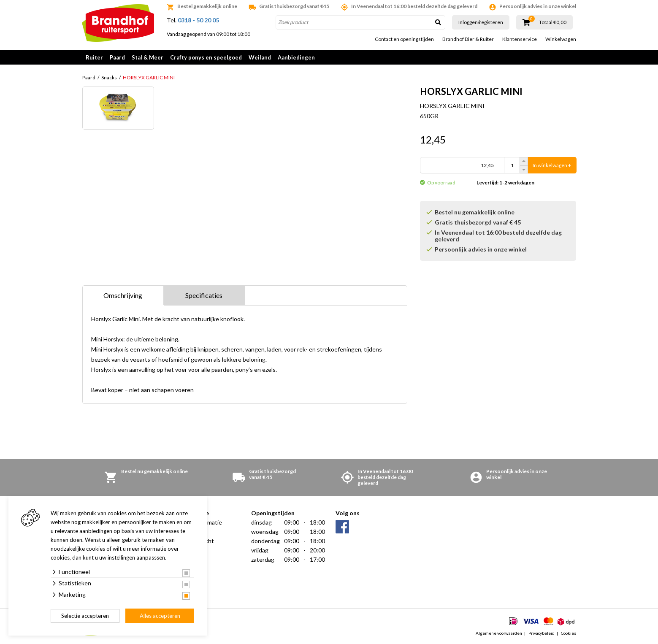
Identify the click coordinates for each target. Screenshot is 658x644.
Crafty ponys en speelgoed (206, 57)
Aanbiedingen (296, 57)
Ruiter (94, 57)
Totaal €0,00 (553, 22)
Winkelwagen (561, 39)
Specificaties (204, 295)
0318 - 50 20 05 (198, 20)
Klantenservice (520, 39)
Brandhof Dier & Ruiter (468, 39)
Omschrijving (123, 295)
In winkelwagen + (552, 165)
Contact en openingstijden (404, 39)
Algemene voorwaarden (499, 633)
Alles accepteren (160, 616)
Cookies (569, 633)
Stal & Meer (148, 57)
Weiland (260, 57)
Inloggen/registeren (481, 22)
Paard (117, 57)
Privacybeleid (542, 633)
